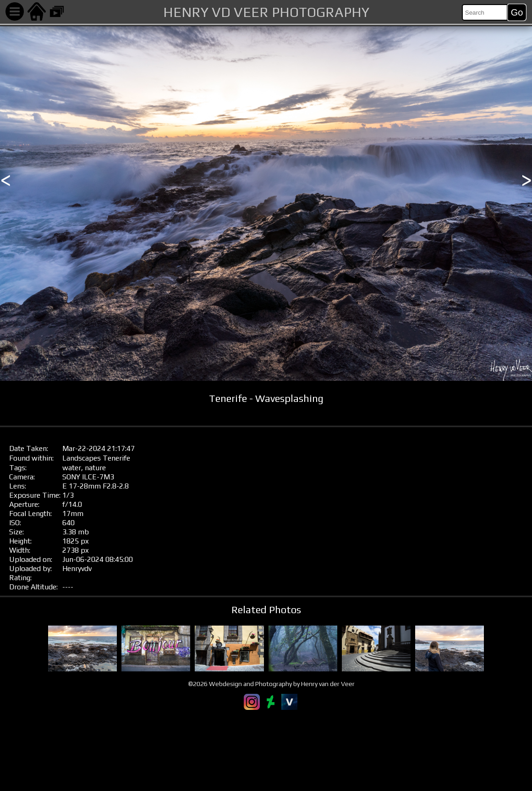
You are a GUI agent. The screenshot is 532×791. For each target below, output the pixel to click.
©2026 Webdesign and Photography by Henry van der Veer (271, 684)
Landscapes (82, 458)
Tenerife (116, 458)
